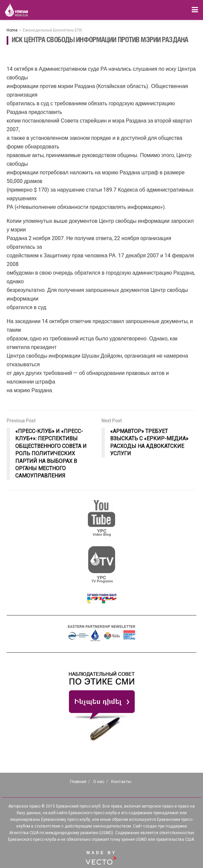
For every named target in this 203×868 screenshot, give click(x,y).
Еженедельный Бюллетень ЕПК (53, 30)
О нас (99, 781)
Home (12, 30)
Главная (78, 781)
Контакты (121, 781)
